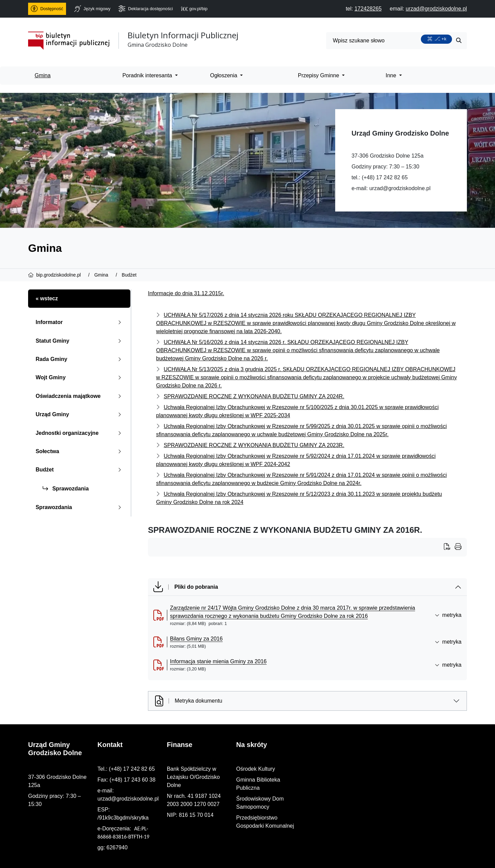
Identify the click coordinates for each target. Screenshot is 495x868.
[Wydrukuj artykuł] (449, 547)
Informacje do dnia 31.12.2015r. (186, 293)
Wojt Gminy (80, 377)
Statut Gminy (80, 341)
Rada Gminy (80, 359)
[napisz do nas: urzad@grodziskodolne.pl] (436, 9)
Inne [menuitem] (392, 75)
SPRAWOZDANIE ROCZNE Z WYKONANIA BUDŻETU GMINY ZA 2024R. (254, 396)
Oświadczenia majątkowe (80, 396)
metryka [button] (448, 615)
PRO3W (180, 857)
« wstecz (47, 298)
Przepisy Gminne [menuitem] (319, 75)
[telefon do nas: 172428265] (368, 9)
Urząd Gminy (80, 414)
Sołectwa (80, 451)
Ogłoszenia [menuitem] (225, 75)
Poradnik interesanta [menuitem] (148, 75)
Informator (80, 322)
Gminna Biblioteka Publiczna (398, 780)
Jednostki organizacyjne (80, 433)
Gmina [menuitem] (42, 75)
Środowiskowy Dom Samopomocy (404, 791)
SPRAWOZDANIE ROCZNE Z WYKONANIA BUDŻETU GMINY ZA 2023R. (254, 445)
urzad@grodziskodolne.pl (400, 188)
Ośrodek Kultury (383, 769)
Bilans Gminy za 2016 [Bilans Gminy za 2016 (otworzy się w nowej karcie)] (196, 639)
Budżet (80, 470)
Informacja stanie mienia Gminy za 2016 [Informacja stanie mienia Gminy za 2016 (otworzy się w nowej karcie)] (218, 661)
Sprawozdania (66, 489)
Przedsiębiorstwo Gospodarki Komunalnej (414, 801)
